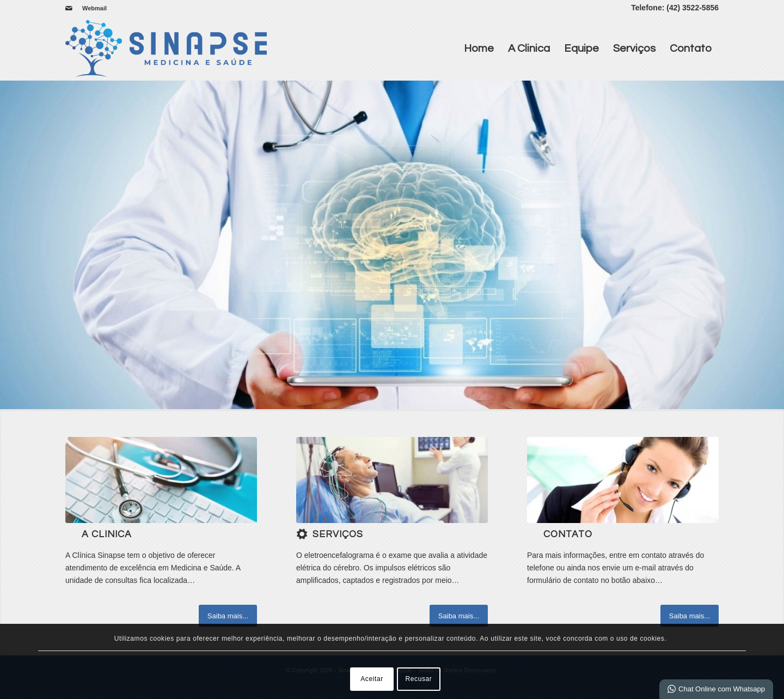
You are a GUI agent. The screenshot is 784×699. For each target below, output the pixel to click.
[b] (161, 480)
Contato (691, 48)
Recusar (419, 679)
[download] (392, 480)
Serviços (634, 48)
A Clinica (529, 48)
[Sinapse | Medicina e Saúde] (166, 48)
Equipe (581, 48)
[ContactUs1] (623, 480)
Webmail (94, 8)
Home (479, 48)
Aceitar (372, 679)
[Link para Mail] (69, 8)
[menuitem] (92, 8)
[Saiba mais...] (228, 616)
